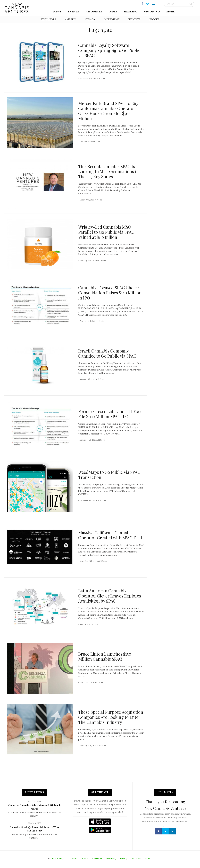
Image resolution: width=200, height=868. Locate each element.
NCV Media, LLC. (60, 858)
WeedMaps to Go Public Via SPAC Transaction (109, 475)
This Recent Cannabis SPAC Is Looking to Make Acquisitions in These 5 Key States (108, 171)
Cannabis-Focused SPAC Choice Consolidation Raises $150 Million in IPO (110, 293)
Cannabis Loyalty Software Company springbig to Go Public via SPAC (109, 50)
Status (147, 858)
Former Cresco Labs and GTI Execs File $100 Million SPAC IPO (111, 414)
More (171, 11)
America (71, 19)
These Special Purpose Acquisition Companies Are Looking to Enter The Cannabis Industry (111, 717)
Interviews (112, 19)
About (74, 858)
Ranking (131, 11)
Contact (85, 858)
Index (113, 11)
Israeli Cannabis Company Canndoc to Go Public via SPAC (107, 353)
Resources (94, 11)
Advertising (111, 858)
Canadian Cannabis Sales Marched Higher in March (35, 807)
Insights (134, 19)
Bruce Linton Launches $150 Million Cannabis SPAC (105, 656)
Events (73, 11)
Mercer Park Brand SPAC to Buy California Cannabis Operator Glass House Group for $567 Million (108, 111)
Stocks (154, 19)
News (57, 11)
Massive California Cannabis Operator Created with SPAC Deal (110, 535)
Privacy (124, 858)
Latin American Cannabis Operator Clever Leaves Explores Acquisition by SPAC (110, 596)
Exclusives (48, 19)
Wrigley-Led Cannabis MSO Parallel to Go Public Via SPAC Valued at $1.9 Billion (106, 232)
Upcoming (152, 11)
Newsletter (97, 858)
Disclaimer (136, 858)
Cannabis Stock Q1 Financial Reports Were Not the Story (35, 829)
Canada (90, 19)
